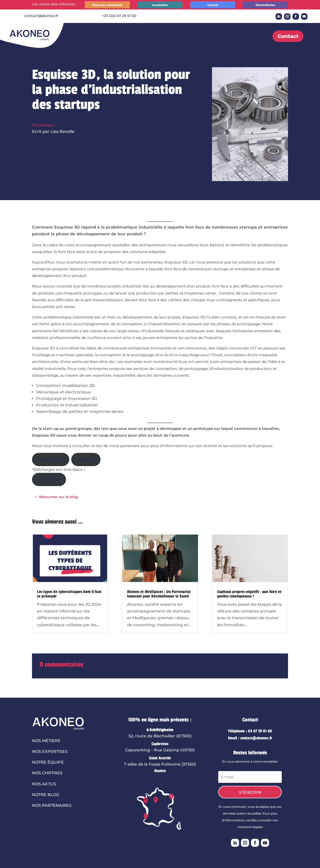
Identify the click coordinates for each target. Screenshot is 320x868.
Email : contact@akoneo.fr (250, 738)
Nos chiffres (47, 773)
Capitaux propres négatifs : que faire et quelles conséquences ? (249, 594)
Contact (288, 36)
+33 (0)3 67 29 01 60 (119, 16)
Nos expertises (50, 751)
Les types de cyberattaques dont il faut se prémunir (69, 594)
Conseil (213, 5)
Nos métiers (46, 741)
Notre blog (46, 795)
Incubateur (43, 125)
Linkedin (86, 459)
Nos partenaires (52, 805)
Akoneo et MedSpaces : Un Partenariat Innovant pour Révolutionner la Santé (159, 594)
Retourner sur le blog (58, 497)
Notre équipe (48, 762)
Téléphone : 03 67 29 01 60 (250, 731)
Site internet (50, 459)
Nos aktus (44, 784)
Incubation (160, 5)
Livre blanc (49, 479)
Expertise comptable (107, 5)
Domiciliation (266, 5)
